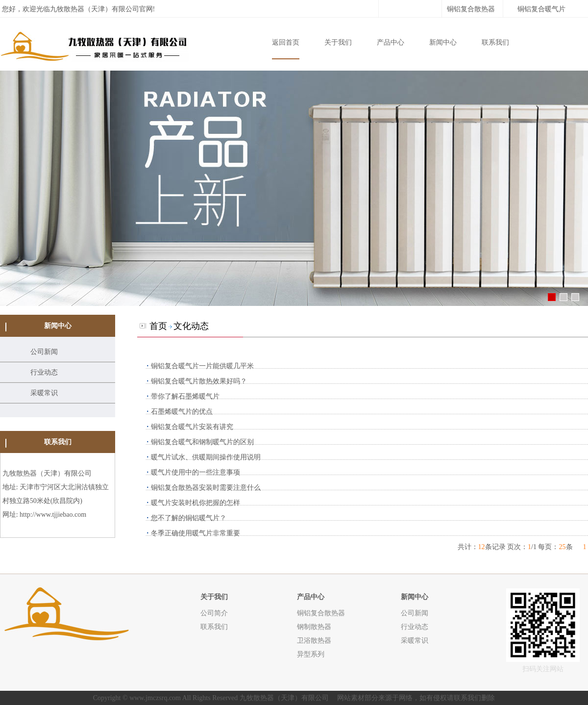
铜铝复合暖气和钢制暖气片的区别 (202, 442)
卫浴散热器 (314, 640)
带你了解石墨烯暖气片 (185, 396)
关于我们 (338, 42)
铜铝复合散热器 (471, 9)
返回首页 (286, 42)
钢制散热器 (314, 627)
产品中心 (391, 42)
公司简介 (214, 613)
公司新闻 (44, 352)
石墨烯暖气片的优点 (182, 412)
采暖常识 (44, 393)
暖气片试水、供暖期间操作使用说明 (206, 457)
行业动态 (44, 372)
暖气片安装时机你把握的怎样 (196, 503)
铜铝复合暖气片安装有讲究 (192, 427)
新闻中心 (443, 42)
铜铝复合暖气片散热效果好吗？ (199, 381)
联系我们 (495, 42)
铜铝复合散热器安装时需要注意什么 (206, 488)
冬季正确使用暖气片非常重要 (196, 533)
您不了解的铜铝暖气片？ (189, 518)
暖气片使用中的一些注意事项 (196, 472)
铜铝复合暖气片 (541, 9)
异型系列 (311, 654)
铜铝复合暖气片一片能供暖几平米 (202, 366)
